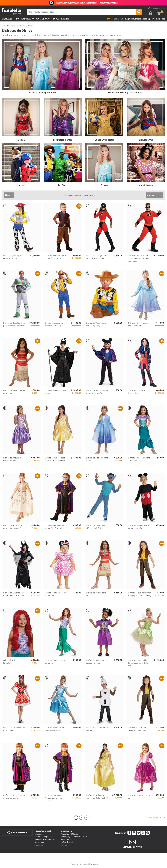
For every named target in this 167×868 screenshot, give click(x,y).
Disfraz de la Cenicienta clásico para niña (55, 729)
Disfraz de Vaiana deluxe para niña (14, 392)
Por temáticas (24, 19)
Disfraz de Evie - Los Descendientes (136, 392)
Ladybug (21, 185)
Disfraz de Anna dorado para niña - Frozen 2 (14, 527)
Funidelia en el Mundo (69, 834)
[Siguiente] (92, 818)
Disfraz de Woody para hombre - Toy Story (55, 324)
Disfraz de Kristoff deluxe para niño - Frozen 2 (56, 257)
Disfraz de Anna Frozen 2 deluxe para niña (14, 797)
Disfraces (7, 19)
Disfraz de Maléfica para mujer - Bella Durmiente (14, 594)
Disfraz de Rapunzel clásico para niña (12, 459)
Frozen (104, 185)
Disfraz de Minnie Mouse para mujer (14, 729)
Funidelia (5, 26)
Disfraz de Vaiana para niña (96, 594)
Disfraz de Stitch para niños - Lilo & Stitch (96, 527)
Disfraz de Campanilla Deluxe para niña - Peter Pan (138, 663)
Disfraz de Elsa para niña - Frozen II (98, 459)
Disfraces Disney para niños (42, 93)
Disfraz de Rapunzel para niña (139, 797)
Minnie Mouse (146, 185)
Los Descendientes (63, 140)
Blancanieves (146, 140)
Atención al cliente (17, 832)
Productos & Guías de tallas (45, 839)
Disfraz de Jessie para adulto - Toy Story (13, 257)
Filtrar (8, 195)
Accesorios (42, 19)
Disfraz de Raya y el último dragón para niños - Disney (139, 594)
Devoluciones (40, 842)
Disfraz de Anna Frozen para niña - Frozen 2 (55, 527)
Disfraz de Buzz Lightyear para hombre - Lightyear (14, 324)
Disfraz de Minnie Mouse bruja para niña (97, 662)
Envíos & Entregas (41, 837)
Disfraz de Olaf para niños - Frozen (98, 729)
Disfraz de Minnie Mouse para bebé (56, 594)
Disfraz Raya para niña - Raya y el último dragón (138, 729)
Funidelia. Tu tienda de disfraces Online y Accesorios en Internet (11, 12)
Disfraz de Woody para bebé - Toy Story (96, 324)
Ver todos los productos (155, 817)
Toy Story (63, 185)
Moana (21, 140)
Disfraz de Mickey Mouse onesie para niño (138, 527)
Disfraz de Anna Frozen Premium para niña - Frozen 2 (55, 798)
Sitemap (64, 845)
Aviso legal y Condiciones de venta (74, 837)
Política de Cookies (68, 842)
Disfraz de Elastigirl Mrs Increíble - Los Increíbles (97, 257)
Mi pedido (38, 834)
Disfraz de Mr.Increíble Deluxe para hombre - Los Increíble (139, 258)
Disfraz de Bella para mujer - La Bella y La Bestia (98, 797)
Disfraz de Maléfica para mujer (55, 392)
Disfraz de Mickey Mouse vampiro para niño (97, 392)
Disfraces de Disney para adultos (125, 93)
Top (109, 19)
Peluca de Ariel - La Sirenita (12, 662)
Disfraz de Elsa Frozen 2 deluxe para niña (138, 324)
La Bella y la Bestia (104, 140)
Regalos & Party (60, 19)
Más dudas (39, 845)
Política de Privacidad (69, 839)
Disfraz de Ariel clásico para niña (55, 662)
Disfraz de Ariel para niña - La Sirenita (139, 459)
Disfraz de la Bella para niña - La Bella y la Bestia (56, 459)
